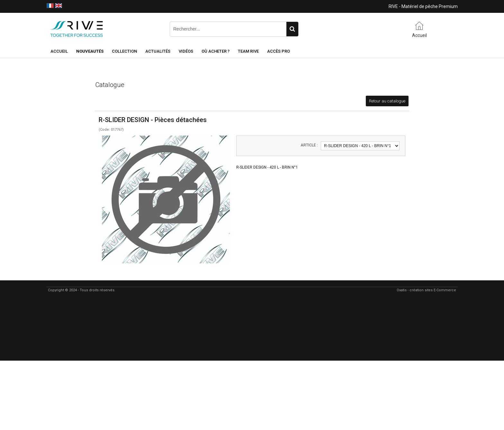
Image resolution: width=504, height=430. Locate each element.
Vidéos (186, 51)
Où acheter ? (216, 51)
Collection (124, 51)
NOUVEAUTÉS (90, 51)
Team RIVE (248, 51)
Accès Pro (279, 51)
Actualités (158, 51)
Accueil (59, 51)
